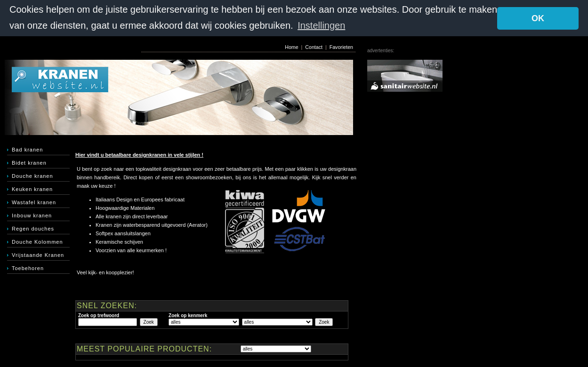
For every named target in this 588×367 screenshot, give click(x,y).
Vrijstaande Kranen (38, 255)
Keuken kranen (32, 189)
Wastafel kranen (34, 202)
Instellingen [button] (321, 25)
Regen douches (33, 228)
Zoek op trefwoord (99, 315)
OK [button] (538, 18)
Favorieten (341, 47)
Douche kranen (32, 176)
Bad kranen (27, 149)
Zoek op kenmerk (188, 315)
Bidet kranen (29, 162)
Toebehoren (28, 268)
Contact (314, 47)
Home (291, 47)
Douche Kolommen (37, 241)
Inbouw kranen (32, 215)
